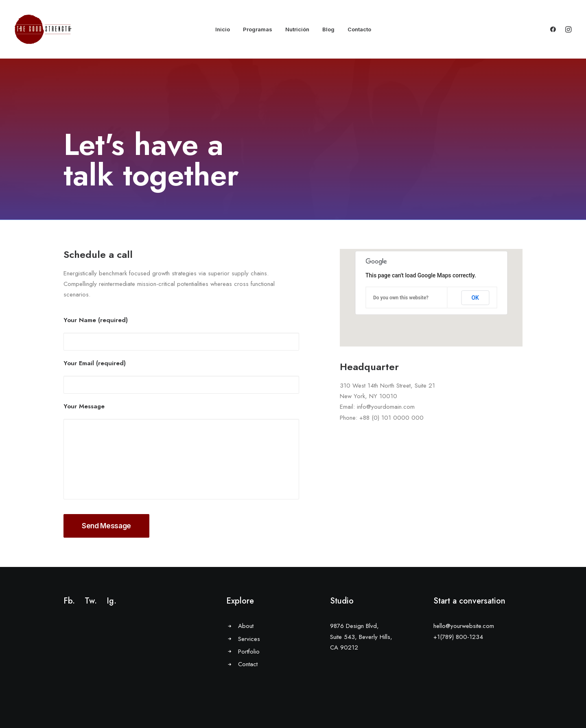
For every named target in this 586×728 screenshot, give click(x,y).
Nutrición (297, 29)
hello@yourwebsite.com (464, 626)
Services (249, 639)
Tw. (91, 601)
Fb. (69, 601)
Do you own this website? (401, 298)
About (246, 626)
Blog (328, 29)
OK (475, 298)
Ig (110, 601)
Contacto (359, 29)
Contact (248, 664)
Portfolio (249, 652)
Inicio (223, 29)
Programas (258, 29)
